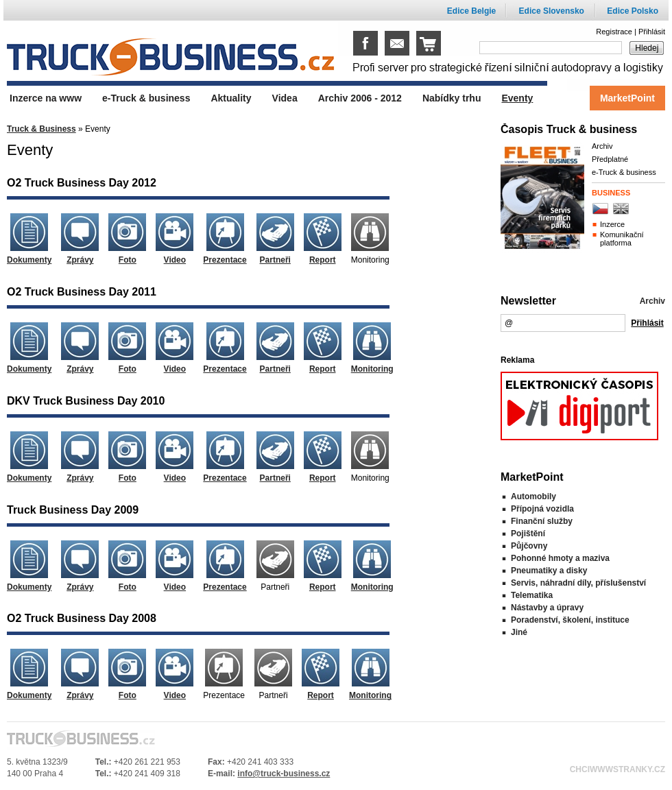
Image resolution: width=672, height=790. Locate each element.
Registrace (614, 32)
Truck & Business (41, 129)
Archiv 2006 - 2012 (360, 98)
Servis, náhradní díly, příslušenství (578, 583)
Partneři (275, 260)
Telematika (532, 595)
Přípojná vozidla (542, 509)
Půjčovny (529, 546)
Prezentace (225, 260)
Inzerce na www (46, 98)
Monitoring (372, 369)
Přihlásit (652, 32)
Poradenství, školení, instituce (570, 620)
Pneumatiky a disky (549, 571)
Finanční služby (542, 521)
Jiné (519, 632)
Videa (285, 98)
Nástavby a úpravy (547, 608)
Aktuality (231, 98)
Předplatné (610, 159)
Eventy (517, 98)
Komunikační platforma (622, 239)
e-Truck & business (624, 172)
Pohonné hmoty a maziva (560, 558)
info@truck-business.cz (284, 774)
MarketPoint (627, 98)
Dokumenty (29, 260)
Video (175, 260)
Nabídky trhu (452, 98)
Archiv (602, 146)
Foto (128, 260)
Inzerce (612, 224)
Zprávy (80, 260)
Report (323, 260)
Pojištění (528, 534)
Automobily (533, 496)
